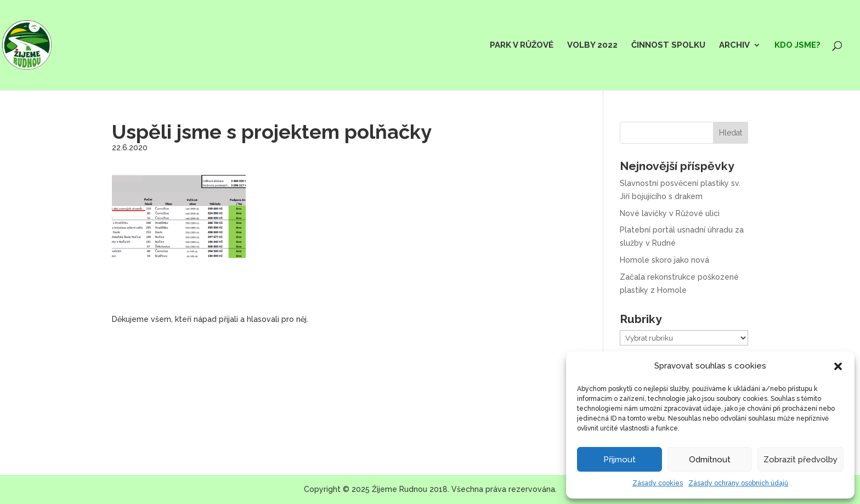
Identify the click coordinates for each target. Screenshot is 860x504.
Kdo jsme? (797, 46)
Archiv (734, 46)
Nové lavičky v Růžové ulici (670, 213)
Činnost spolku (668, 46)
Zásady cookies (658, 483)
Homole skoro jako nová (664, 260)
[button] (838, 366)
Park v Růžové (522, 46)
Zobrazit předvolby (800, 460)
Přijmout (619, 460)
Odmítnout (710, 460)
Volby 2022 (592, 46)
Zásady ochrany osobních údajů (738, 483)
